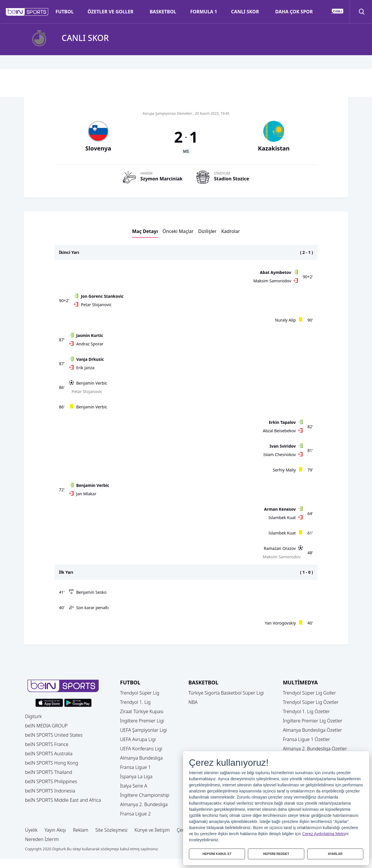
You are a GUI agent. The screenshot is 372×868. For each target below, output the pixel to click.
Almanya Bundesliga (141, 758)
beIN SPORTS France (47, 744)
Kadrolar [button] (230, 231)
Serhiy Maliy (284, 470)
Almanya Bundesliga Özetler (312, 730)
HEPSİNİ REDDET (276, 853)
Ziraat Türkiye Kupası (142, 711)
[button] (27, 12)
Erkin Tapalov (282, 422)
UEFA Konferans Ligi (141, 749)
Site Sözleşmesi (111, 830)
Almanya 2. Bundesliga (144, 804)
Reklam (81, 830)
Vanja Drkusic (90, 359)
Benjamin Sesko (91, 592)
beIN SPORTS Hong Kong (52, 763)
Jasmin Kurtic (90, 335)
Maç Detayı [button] (145, 231)
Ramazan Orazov (280, 548)
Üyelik (31, 830)
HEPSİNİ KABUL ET (217, 853)
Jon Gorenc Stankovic (102, 296)
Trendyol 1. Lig (135, 702)
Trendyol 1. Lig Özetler (306, 711)
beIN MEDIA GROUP (46, 726)
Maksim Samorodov (272, 281)
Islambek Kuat (282, 518)
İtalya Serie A (134, 786)
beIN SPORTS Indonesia (50, 791)
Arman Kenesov (280, 509)
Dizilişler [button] (207, 231)
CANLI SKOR (245, 12)
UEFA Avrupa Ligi (138, 739)
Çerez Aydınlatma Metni (324, 832)
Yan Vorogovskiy (280, 623)
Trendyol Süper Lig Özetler (311, 702)
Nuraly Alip (285, 320)
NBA (193, 702)
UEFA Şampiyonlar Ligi (143, 730)
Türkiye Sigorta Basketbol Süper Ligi (226, 693)
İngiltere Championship (145, 795)
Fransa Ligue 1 (135, 767)
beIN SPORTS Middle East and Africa (63, 800)
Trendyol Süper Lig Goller (309, 693)
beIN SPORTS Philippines (51, 781)
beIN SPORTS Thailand (49, 772)
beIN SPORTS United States (54, 735)
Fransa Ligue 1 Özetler (306, 739)
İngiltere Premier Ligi (142, 721)
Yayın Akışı (55, 830)
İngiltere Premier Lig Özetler (313, 721)
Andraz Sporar (90, 344)
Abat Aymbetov (276, 272)
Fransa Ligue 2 (135, 814)
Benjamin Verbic (92, 383)
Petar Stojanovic (96, 305)
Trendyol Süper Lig (140, 693)
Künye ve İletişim (152, 830)
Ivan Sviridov (283, 446)
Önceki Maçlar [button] (178, 231)
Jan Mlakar (86, 494)
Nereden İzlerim (42, 839)
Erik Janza (85, 368)
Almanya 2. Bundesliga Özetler (315, 749)
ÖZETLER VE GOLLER (110, 12)
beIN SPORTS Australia (49, 754)
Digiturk (33, 716)
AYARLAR (335, 853)
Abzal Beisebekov (279, 431)
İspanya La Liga (136, 776)
